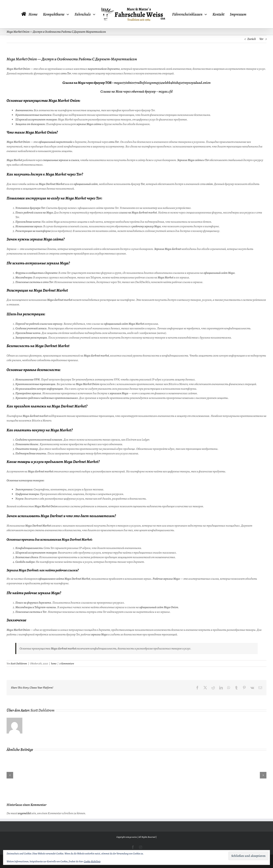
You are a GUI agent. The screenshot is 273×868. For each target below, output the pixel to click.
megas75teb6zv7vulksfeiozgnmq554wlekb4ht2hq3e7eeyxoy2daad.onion (162, 83)
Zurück (252, 39)
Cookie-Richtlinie (92, 861)
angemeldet (24, 813)
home (54, 664)
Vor (261, 39)
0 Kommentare (67, 664)
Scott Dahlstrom (19, 664)
